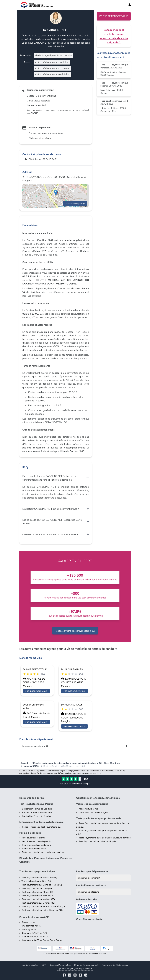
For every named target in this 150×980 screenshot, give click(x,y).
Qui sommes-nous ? (32, 926)
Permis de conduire (30, 833)
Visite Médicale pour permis (92, 804)
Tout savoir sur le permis (34, 838)
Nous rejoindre (29, 929)
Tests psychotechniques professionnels (99, 818)
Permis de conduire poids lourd (37, 845)
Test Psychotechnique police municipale (97, 841)
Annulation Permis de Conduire (37, 812)
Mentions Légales (30, 965)
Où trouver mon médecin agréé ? (94, 812)
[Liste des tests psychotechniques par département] (103, 878)
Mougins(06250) (31, 766)
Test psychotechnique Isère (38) (37, 888)
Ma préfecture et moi (89, 809)
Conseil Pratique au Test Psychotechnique (42, 827)
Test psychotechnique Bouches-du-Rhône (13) (44, 907)
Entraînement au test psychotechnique (41, 822)
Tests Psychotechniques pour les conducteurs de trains (105, 838)
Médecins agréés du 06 (35, 746)
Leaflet (62, 207)
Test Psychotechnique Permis (36, 804)
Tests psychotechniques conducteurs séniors (43, 852)
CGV (44, 965)
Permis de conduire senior (34, 849)
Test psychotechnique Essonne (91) (39, 896)
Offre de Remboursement (86, 965)
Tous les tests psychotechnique (37, 871)
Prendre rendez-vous (114, 16)
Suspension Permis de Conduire (37, 809)
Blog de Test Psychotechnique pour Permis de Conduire (46, 860)
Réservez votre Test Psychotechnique (75, 631)
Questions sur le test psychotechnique (98, 798)
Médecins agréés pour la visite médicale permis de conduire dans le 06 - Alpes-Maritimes (76, 763)
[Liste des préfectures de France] (103, 892)
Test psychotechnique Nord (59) (36, 881)
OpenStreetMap (73, 207)
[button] (56, 193)
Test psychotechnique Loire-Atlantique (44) (42, 910)
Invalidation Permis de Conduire (37, 816)
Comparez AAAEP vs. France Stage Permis (42, 940)
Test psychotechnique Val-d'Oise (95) (40, 878)
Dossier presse (29, 922)
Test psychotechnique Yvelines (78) (38, 899)
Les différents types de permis (36, 841)
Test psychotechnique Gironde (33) (38, 903)
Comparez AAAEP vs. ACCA (35, 937)
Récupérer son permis (32, 798)
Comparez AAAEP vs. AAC (35, 933)
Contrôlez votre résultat (90, 919)
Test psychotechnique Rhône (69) (38, 892)
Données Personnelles (60, 965)
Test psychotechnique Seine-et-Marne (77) (42, 885)
